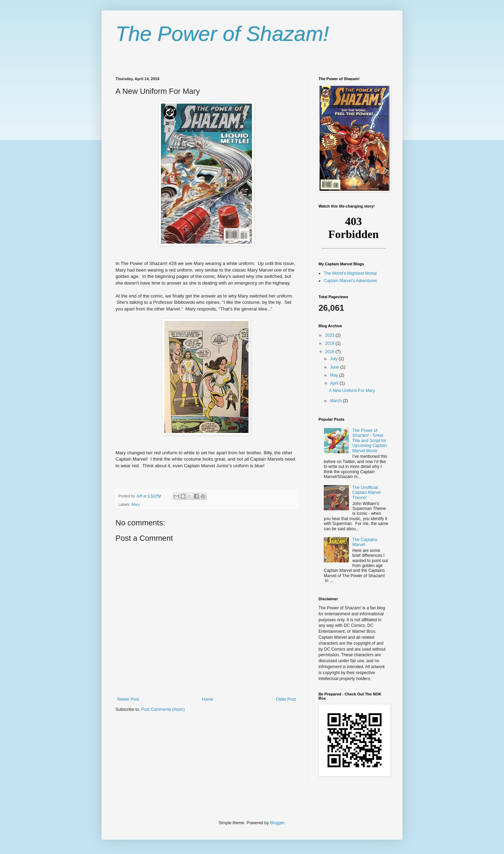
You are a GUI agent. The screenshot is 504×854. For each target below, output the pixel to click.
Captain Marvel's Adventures (350, 281)
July (334, 359)
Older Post (286, 699)
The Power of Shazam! (222, 34)
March (337, 401)
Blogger (277, 823)
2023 (330, 335)
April (335, 383)
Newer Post (128, 699)
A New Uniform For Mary (352, 391)
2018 (330, 343)
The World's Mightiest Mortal (350, 273)
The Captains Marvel (365, 542)
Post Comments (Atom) (163, 709)
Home (208, 699)
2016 (330, 352)
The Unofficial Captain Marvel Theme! (367, 493)
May (335, 375)
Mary (136, 504)
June (335, 367)
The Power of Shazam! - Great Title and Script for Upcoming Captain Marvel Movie (370, 441)
